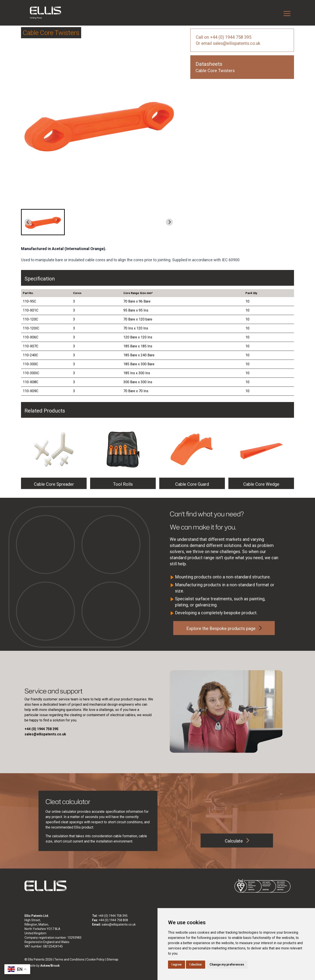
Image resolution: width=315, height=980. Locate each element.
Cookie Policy (95, 959)
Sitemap (112, 959)
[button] (43, 222)
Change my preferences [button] (227, 964)
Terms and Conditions (69, 959)
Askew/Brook (50, 966)
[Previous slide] (28, 222)
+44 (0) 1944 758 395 (113, 916)
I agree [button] (177, 964)
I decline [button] (196, 964)
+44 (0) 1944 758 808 (113, 920)
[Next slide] (169, 222)
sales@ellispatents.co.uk (119, 924)
